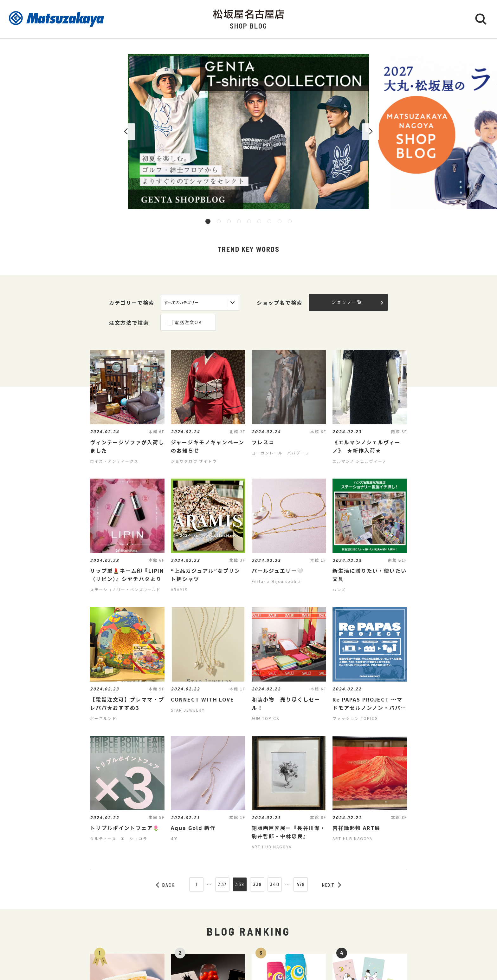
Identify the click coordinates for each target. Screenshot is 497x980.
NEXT (332, 885)
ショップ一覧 (357, 302)
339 (257, 884)
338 (240, 884)
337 (223, 884)
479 (301, 884)
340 (275, 884)
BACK (165, 885)
